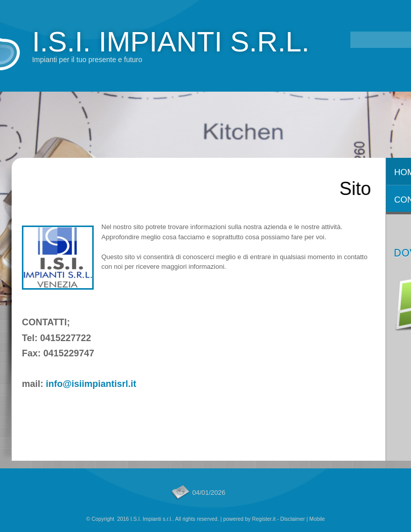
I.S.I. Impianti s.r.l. (171, 41)
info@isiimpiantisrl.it (91, 384)
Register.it (264, 519)
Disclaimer (293, 519)
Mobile (317, 519)
